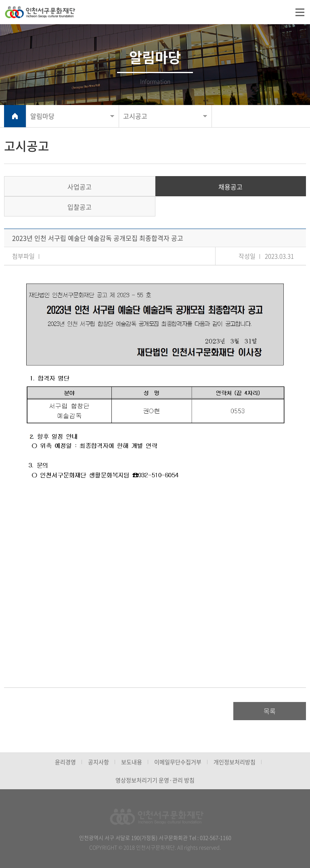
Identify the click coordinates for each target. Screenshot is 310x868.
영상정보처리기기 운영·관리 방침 (155, 780)
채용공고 (230, 187)
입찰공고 (80, 207)
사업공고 (80, 187)
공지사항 (98, 762)
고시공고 (135, 116)
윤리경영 (65, 762)
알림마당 (42, 116)
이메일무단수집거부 (178, 762)
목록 (270, 711)
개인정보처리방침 (235, 762)
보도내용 (132, 762)
